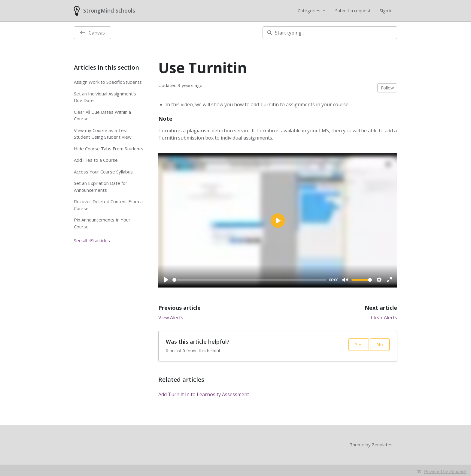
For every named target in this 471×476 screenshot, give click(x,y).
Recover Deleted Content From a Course (108, 205)
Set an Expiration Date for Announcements (101, 187)
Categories (312, 11)
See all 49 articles (92, 240)
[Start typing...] (330, 33)
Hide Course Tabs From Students (109, 149)
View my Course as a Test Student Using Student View (103, 134)
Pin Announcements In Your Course (102, 223)
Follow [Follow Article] (387, 88)
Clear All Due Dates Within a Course (102, 115)
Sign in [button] (386, 11)
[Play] (166, 280)
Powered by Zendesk (445, 471)
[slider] (249, 280)
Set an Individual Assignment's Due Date (105, 97)
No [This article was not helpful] (380, 345)
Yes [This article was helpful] (359, 345)
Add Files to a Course (96, 160)
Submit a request (353, 11)
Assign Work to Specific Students (108, 82)
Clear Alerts (384, 318)
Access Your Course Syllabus (103, 172)
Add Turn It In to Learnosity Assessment (204, 394)
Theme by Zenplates (371, 444)
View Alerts (171, 318)
